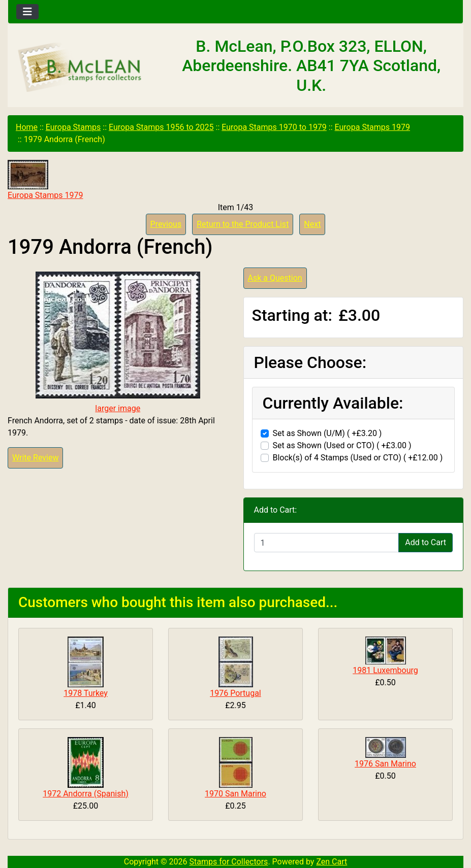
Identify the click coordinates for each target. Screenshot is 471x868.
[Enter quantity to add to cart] (327, 543)
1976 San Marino (385, 764)
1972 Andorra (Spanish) (86, 794)
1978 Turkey (86, 693)
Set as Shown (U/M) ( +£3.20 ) (327, 433)
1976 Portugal (235, 693)
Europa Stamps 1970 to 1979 (274, 127)
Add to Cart (426, 542)
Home (27, 127)
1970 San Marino (235, 794)
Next (312, 224)
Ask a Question (275, 278)
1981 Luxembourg (385, 670)
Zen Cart (332, 862)
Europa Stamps (73, 127)
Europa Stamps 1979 (372, 127)
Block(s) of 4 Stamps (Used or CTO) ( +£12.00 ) (358, 458)
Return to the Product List (243, 224)
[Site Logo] (84, 68)
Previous (166, 224)
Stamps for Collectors (229, 862)
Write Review (35, 458)
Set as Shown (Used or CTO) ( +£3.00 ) (342, 445)
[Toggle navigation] (27, 12)
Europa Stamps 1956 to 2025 (161, 127)
